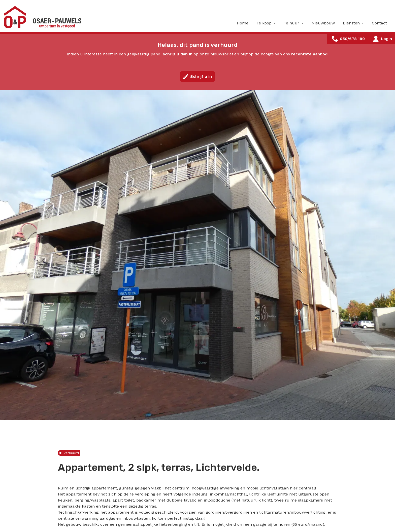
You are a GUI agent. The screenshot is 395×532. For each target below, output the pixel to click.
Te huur (292, 23)
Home (243, 23)
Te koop (265, 23)
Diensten (352, 23)
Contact (379, 23)
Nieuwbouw (323, 23)
